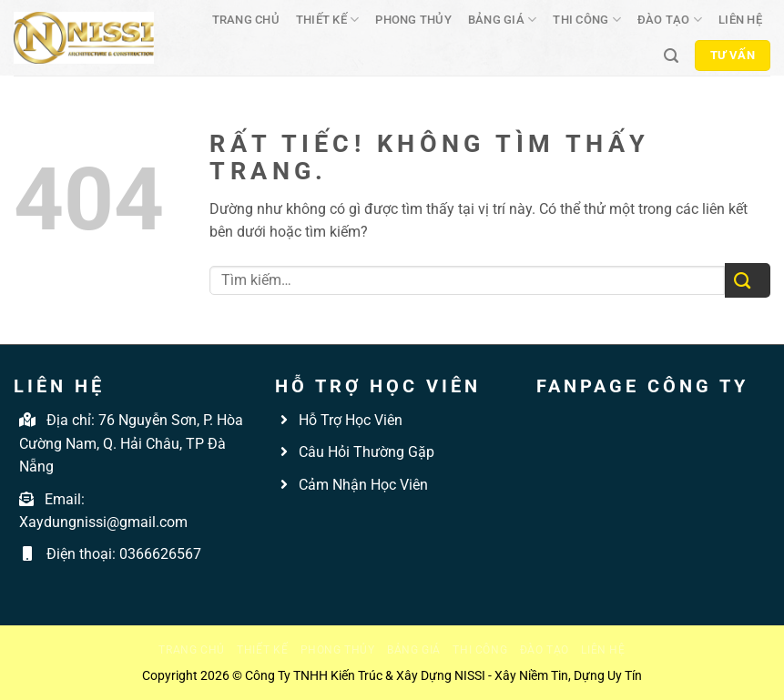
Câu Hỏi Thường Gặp (365, 452)
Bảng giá (503, 20)
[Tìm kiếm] (671, 56)
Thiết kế (328, 20)
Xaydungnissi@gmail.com (103, 522)
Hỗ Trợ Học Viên (351, 420)
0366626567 (160, 554)
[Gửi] (748, 281)
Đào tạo (670, 20)
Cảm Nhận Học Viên (361, 485)
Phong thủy (413, 20)
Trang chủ (246, 20)
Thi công (587, 20)
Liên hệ (740, 20)
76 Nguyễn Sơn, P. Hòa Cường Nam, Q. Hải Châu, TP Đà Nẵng (131, 443)
